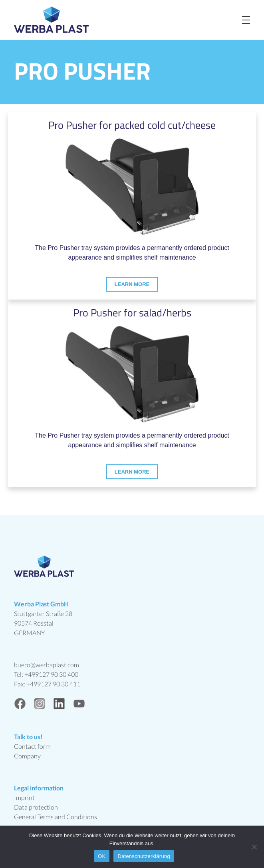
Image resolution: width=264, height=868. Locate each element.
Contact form (32, 746)
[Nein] (254, 847)
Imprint (24, 797)
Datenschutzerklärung (144, 856)
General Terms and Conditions (56, 817)
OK (102, 856)
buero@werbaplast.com (47, 665)
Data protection (36, 807)
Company (27, 756)
